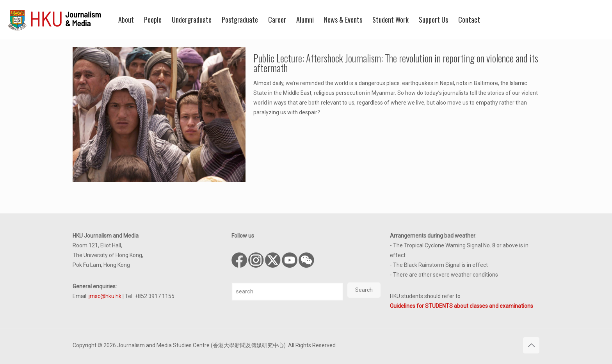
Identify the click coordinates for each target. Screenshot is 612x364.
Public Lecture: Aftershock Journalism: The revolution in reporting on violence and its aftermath (396, 63)
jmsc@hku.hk (105, 296)
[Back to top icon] (531, 345)
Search (364, 290)
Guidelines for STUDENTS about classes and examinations (462, 306)
